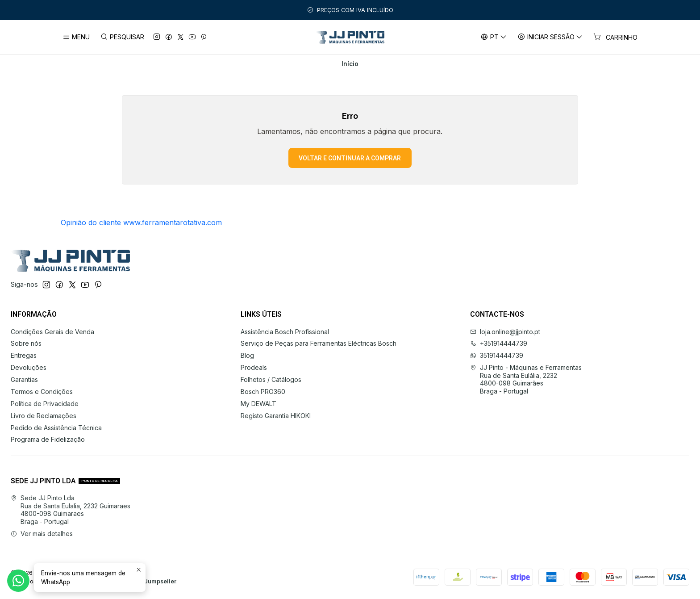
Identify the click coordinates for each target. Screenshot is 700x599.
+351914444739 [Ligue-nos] (499, 343)
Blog (247, 355)
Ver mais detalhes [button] (42, 534)
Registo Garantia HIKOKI (276, 416)
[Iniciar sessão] (550, 37)
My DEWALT (258, 404)
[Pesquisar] (122, 37)
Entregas (24, 355)
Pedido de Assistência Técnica (56, 428)
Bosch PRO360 (263, 392)
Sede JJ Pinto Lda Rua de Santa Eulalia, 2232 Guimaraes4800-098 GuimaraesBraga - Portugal (71, 510)
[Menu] (76, 37)
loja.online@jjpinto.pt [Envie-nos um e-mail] (505, 332)
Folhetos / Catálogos (271, 379)
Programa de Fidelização (48, 439)
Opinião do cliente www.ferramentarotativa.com (141, 222)
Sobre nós (26, 343)
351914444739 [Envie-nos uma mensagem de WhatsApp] (497, 355)
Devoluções (29, 367)
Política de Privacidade (45, 404)
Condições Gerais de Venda (52, 332)
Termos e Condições (42, 392)
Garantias (24, 379)
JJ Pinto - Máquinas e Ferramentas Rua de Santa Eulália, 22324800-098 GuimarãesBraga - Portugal (526, 379)
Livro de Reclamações (44, 416)
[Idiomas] (493, 37)
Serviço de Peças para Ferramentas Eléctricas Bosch (319, 343)
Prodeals (254, 367)
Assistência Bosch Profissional (285, 332)
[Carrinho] (615, 37)
